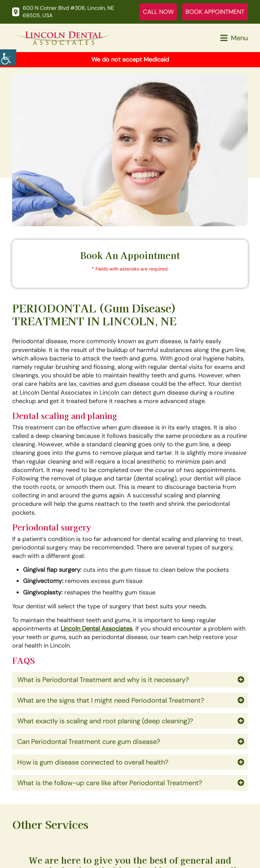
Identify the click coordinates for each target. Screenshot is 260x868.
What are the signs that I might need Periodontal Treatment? (111, 700)
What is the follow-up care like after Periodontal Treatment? (110, 783)
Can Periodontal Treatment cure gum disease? (89, 742)
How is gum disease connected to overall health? (93, 762)
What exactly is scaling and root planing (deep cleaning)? (105, 721)
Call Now (158, 12)
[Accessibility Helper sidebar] (8, 57)
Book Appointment (215, 12)
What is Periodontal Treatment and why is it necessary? (103, 680)
